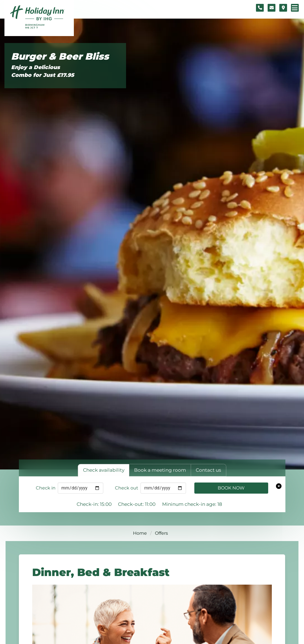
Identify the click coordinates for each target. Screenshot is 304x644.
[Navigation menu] (295, 8)
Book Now (231, 488)
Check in (46, 488)
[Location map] (283, 8)
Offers (161, 533)
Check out (127, 488)
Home (140, 533)
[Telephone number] (260, 8)
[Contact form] (272, 8)
